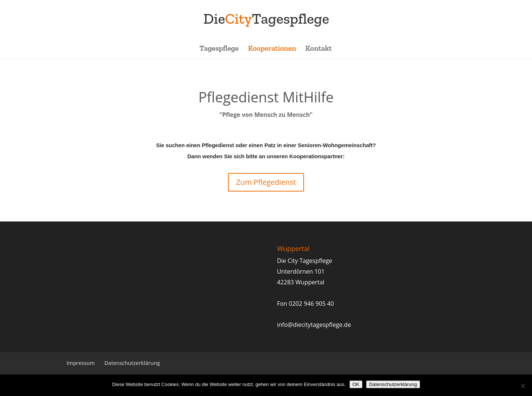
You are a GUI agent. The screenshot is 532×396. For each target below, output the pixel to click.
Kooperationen (272, 49)
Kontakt (319, 49)
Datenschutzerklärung (132, 363)
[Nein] (523, 386)
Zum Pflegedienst (266, 182)
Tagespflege (219, 49)
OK (356, 384)
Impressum (81, 363)
